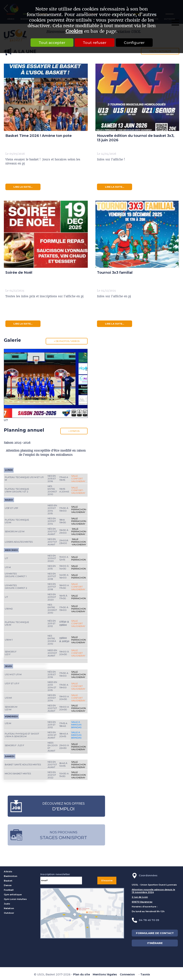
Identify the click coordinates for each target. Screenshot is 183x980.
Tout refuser (95, 43)
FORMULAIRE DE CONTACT (155, 933)
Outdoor (9, 913)
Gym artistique (13, 895)
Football (9, 890)
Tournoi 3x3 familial (115, 272)
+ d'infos (74, 431)
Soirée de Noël (19, 272)
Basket (8, 881)
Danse (8, 885)
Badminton (11, 876)
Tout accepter (52, 43)
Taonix (145, 974)
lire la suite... (23, 187)
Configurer (134, 43)
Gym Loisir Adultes (15, 899)
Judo (7, 904)
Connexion (127, 974)
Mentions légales (105, 974)
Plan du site (82, 974)
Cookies (74, 31)
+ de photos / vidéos (67, 341)
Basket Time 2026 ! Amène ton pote (39, 136)
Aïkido (8, 872)
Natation (9, 908)
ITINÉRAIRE (155, 943)
